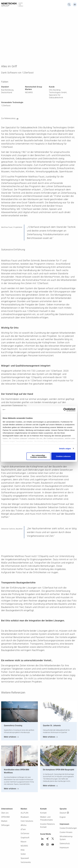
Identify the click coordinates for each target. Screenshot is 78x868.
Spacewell (25, 858)
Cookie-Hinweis (66, 832)
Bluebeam (25, 817)
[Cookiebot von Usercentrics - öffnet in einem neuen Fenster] (65, 410)
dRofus (24, 825)
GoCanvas (25, 833)
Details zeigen (65, 449)
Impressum (64, 848)
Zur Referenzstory (8, 118)
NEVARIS (24, 846)
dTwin (23, 829)
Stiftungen (5, 825)
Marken (4, 821)
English (63, 817)
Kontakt (43, 813)
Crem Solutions (27, 821)
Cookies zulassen (63, 456)
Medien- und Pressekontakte (46, 818)
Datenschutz (65, 844)
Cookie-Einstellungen (68, 828)
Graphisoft (25, 838)
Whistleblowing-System (66, 838)
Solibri (23, 854)
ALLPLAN (24, 813)
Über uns (5, 813)
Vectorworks (26, 862)
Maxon (24, 842)
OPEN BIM (5, 817)
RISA (23, 850)
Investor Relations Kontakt (47, 826)
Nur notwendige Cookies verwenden (38, 456)
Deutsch (63, 813)
